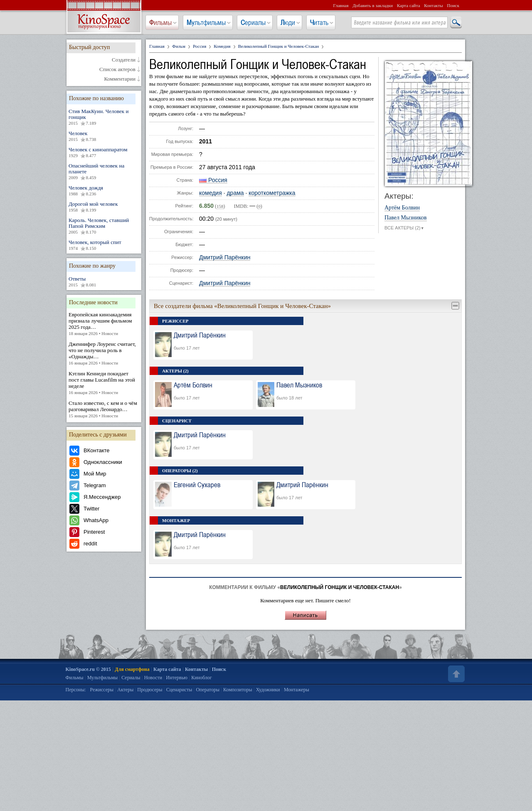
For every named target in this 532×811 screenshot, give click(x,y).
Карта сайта (409, 5)
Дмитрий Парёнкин (225, 258)
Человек (104, 136)
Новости (153, 678)
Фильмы (160, 22)
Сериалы (253, 22)
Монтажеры (297, 690)
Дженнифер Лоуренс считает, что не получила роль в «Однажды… (104, 354)
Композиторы (238, 690)
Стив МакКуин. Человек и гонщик (104, 117)
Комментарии (120, 79)
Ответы (104, 282)
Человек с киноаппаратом (104, 153)
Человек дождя (104, 191)
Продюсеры (150, 690)
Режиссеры (102, 690)
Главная (341, 5)
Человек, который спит (104, 245)
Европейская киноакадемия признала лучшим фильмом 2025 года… (104, 324)
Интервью (177, 678)
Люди (288, 22)
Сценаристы (179, 690)
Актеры (125, 690)
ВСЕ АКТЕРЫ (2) (404, 228)
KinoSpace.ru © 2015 (88, 669)
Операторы (208, 690)
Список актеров (117, 69)
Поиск (453, 5)
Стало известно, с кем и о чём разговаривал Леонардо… (104, 409)
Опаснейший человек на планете (104, 172)
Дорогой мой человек (104, 207)
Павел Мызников (406, 218)
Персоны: (76, 690)
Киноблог (202, 678)
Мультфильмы (206, 22)
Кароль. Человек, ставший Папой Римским (104, 226)
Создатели (124, 60)
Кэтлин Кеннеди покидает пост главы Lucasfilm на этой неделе (104, 383)
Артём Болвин (402, 208)
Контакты (433, 5)
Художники (268, 690)
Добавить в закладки (373, 5)
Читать (319, 22)
